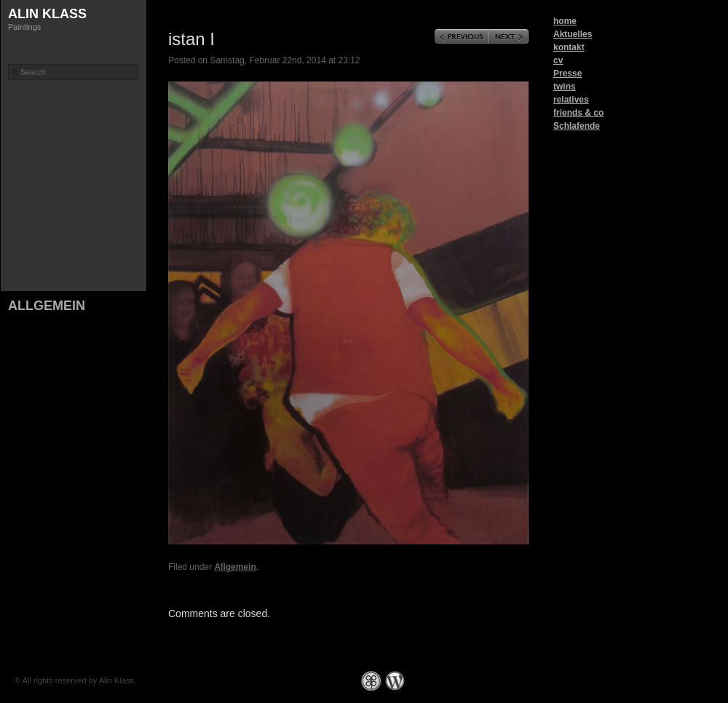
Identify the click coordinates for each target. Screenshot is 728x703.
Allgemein (47, 306)
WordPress (395, 681)
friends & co (578, 113)
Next (509, 36)
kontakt (569, 47)
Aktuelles (573, 34)
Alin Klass (47, 14)
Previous (462, 36)
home (565, 21)
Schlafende (577, 126)
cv (558, 60)
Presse (567, 74)
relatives (571, 100)
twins (565, 87)
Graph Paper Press (371, 681)
